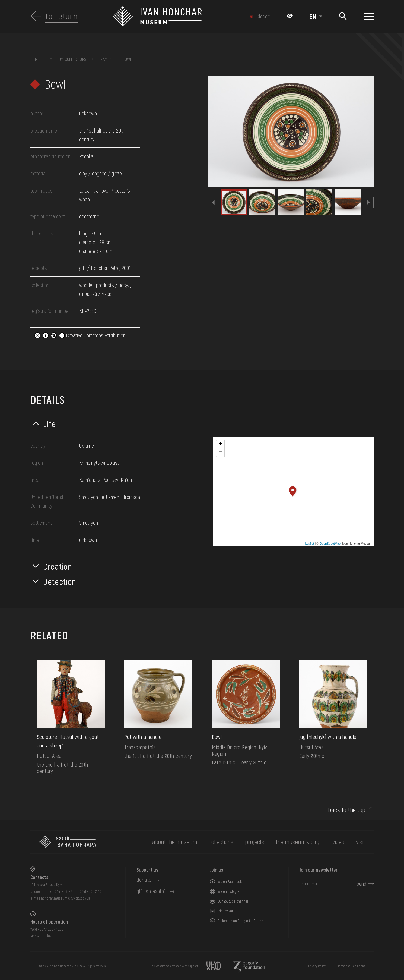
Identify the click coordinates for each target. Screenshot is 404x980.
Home (35, 59)
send (362, 884)
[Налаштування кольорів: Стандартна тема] (290, 16)
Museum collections (68, 59)
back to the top (347, 810)
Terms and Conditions (351, 966)
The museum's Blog (298, 842)
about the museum (175, 842)
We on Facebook (230, 882)
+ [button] (220, 444)
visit (360, 842)
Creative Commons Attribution (80, 335)
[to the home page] (68, 842)
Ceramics (105, 59)
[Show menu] (369, 16)
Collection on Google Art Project (241, 921)
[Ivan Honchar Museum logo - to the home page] (176, 16)
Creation (58, 566)
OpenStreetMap (330, 544)
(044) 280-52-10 (90, 891)
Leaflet (309, 544)
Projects (255, 842)
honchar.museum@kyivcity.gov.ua (66, 898)
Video (338, 842)
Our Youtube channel (233, 901)
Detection (60, 581)
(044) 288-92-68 (66, 891)
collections (221, 842)
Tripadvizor (225, 911)
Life (50, 423)
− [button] (220, 453)
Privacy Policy (317, 966)
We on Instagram (230, 891)
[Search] (343, 16)
